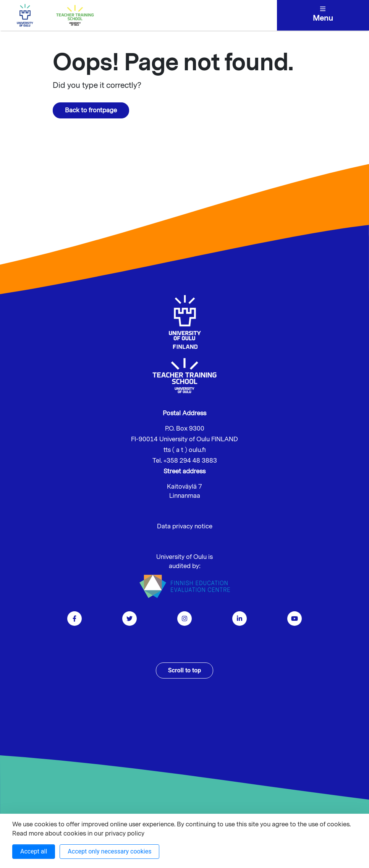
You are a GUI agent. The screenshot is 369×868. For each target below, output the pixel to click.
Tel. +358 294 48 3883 (185, 461)
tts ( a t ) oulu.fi (185, 450)
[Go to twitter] (129, 619)
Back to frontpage (91, 110)
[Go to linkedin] (240, 619)
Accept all (34, 851)
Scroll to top (185, 670)
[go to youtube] (295, 619)
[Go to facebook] (74, 619)
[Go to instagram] (184, 619)
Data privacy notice (185, 526)
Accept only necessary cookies (109, 851)
